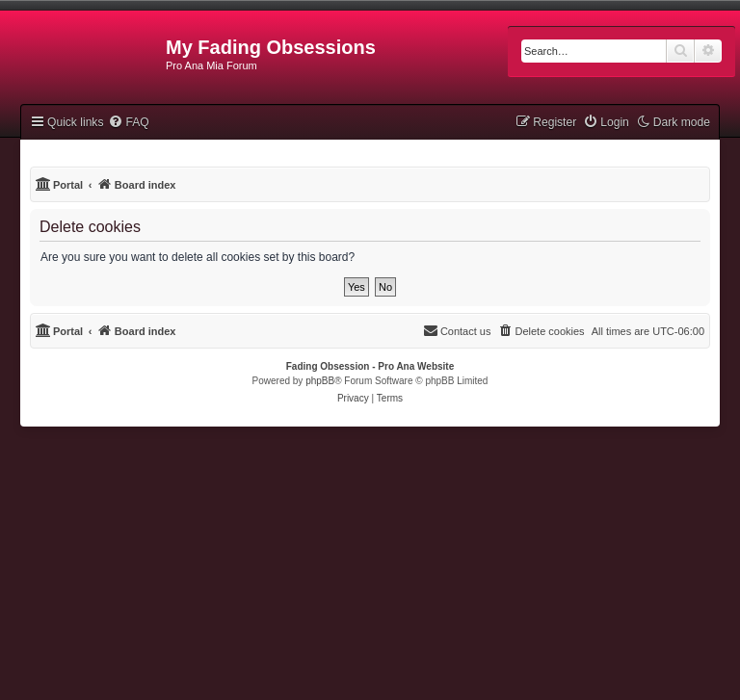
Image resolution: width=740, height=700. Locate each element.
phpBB (320, 381)
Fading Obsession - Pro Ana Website (370, 366)
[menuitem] (128, 122)
